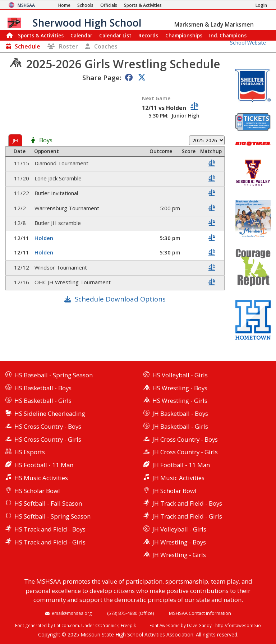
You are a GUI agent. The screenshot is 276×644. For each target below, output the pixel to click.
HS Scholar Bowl (37, 491)
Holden (44, 238)
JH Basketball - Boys (180, 413)
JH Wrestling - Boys (179, 542)
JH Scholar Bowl (174, 491)
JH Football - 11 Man (181, 465)
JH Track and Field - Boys (187, 503)
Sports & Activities (41, 35)
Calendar (81, 35)
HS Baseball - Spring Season (54, 375)
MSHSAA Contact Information (200, 613)
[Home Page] (64, 5)
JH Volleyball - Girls (179, 529)
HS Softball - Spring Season (52, 516)
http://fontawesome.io (238, 625)
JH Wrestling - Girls (179, 555)
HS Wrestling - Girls (180, 401)
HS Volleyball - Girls (180, 375)
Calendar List (115, 35)
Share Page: (102, 77)
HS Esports (30, 452)
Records (148, 35)
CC (98, 625)
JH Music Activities (178, 478)
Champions (228, 35)
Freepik (128, 625)
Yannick (111, 625)
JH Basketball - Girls (180, 426)
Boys (46, 140)
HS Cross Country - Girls (48, 439)
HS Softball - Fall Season (48, 503)
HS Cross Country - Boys (48, 426)
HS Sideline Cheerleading (50, 413)
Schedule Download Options (120, 299)
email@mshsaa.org (72, 613)
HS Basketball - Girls (43, 401)
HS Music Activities (41, 478)
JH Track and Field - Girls (187, 516)
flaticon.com (66, 625)
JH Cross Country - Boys (185, 439)
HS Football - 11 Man (44, 465)
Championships (184, 35)
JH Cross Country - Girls (185, 452)
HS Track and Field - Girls (50, 542)
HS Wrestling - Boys (180, 388)
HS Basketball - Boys (43, 388)
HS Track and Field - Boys (50, 529)
